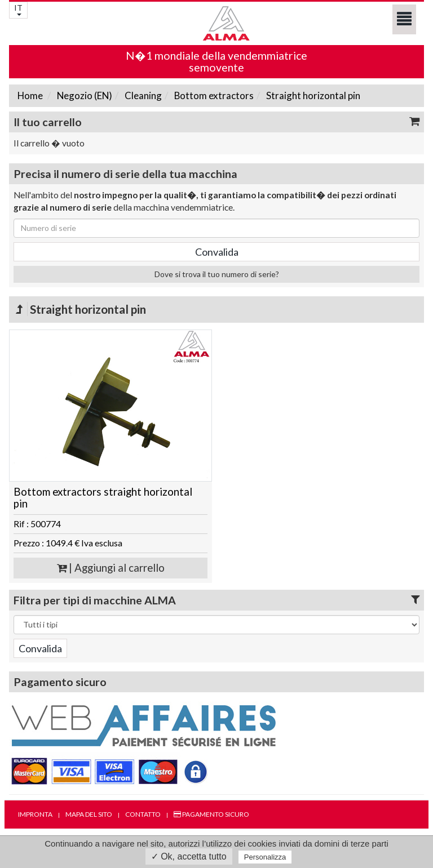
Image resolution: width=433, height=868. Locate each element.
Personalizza (265, 857)
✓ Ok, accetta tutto (189, 856)
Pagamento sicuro (211, 814)
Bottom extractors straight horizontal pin (103, 498)
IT (18, 9)
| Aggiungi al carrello (111, 568)
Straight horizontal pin (312, 95)
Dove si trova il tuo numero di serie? (217, 274)
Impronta (35, 814)
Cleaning (142, 95)
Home (30, 95)
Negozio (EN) (84, 95)
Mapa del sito (89, 814)
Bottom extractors (213, 95)
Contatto (143, 814)
